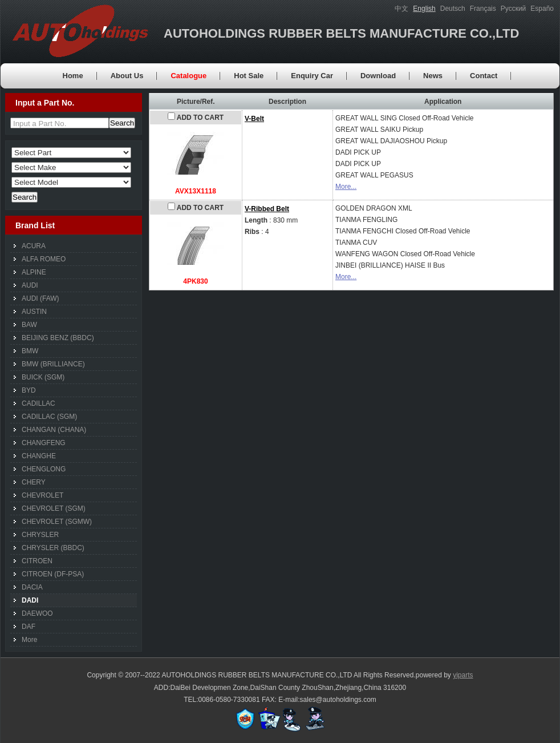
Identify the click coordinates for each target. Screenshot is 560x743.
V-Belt (254, 119)
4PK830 (195, 281)
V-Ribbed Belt (267, 209)
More (29, 640)
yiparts (463, 675)
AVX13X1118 (196, 191)
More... (346, 187)
